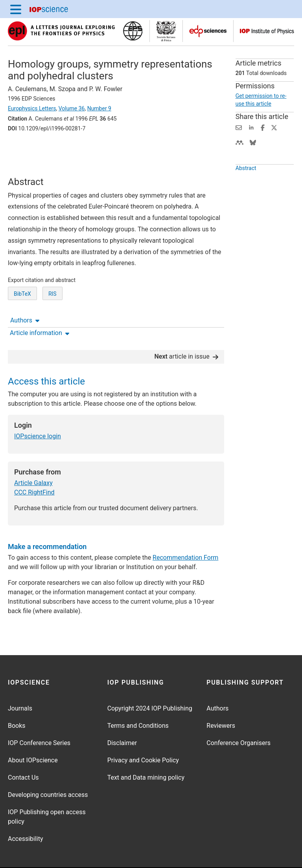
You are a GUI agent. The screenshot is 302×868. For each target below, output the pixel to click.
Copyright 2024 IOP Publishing (150, 684)
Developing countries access (48, 770)
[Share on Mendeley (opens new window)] (239, 142)
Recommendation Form (185, 533)
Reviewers (221, 701)
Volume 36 (72, 108)
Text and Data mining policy (146, 753)
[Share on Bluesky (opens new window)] (253, 142)
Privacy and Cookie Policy (143, 736)
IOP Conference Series (39, 719)
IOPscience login (38, 412)
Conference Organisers (238, 719)
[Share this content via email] (239, 127)
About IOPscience (33, 736)
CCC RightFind (34, 468)
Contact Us (23, 753)
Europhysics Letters (32, 108)
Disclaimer (122, 719)
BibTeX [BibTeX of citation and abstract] (22, 305)
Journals (20, 684)
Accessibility (26, 814)
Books (17, 701)
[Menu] (16, 9)
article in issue (186, 332)
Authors (25, 150)
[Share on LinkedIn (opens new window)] (251, 127)
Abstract (246, 168)
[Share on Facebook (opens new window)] (263, 127)
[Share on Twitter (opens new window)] (274, 127)
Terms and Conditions (138, 701)
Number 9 (99, 108)
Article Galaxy (33, 459)
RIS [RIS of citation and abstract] (52, 305)
